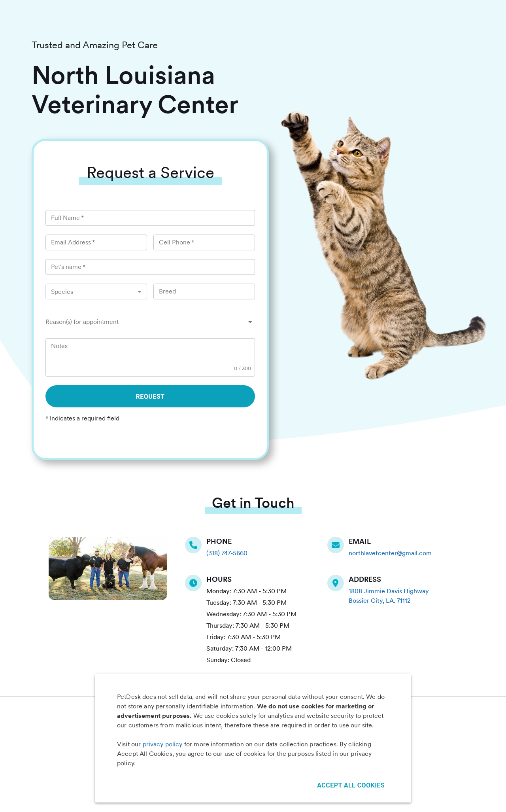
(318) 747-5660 (227, 553)
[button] (150, 322)
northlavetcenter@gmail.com (390, 553)
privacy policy (163, 744)
